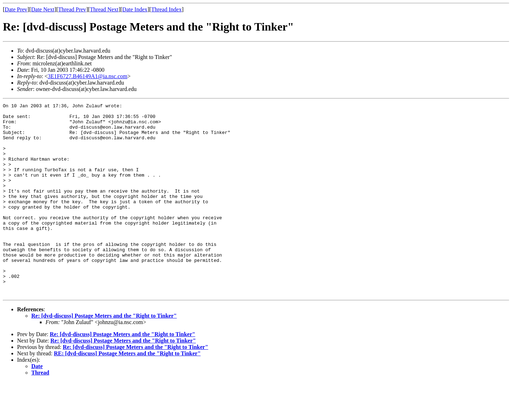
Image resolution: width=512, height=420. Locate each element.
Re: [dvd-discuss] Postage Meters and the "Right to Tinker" (104, 354)
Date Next (43, 9)
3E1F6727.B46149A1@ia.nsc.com (87, 76)
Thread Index (166, 9)
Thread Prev (72, 9)
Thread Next (104, 9)
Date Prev (16, 9)
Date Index (135, 9)
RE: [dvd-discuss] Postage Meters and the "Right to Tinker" (127, 392)
